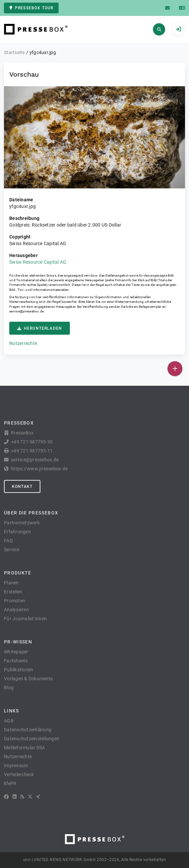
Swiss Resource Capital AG (38, 262)
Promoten (15, 601)
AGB (9, 721)
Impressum (16, 766)
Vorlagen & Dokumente (28, 679)
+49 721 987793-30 (32, 442)
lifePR (10, 783)
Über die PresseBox (31, 513)
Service (12, 550)
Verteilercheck (19, 774)
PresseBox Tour (31, 8)
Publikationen (19, 670)
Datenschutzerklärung (28, 730)
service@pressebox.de (26, 311)
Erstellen (13, 592)
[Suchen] (159, 29)
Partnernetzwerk (22, 523)
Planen (11, 583)
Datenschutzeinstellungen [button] (32, 739)
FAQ (8, 541)
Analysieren (16, 610)
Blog (9, 688)
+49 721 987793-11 (32, 451)
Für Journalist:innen (25, 619)
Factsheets (16, 661)
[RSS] (22, 797)
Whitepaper (16, 652)
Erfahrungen (17, 532)
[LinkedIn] (15, 797)
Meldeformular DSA (24, 748)
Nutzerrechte (23, 343)
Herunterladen (40, 328)
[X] (30, 797)
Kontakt (22, 487)
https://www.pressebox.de (39, 469)
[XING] (38, 797)
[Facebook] (6, 797)
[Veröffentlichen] (175, 369)
